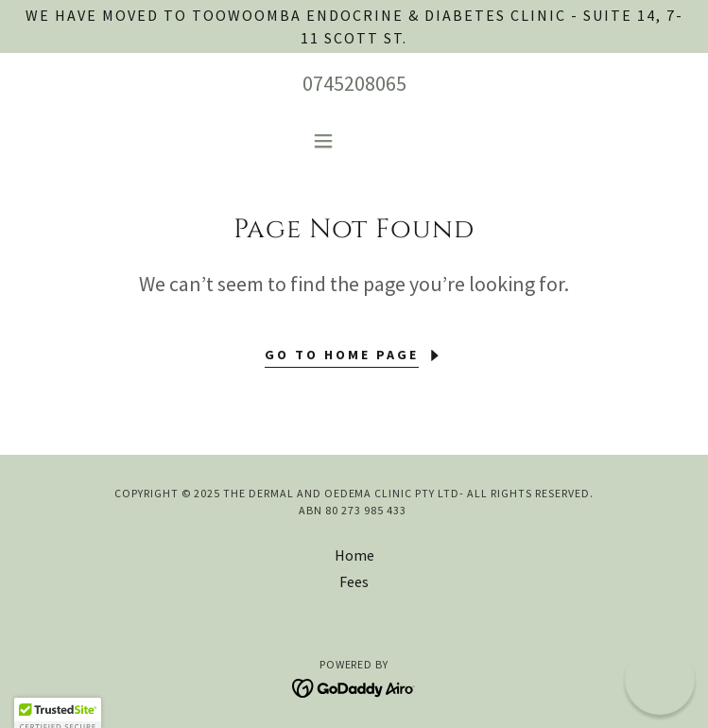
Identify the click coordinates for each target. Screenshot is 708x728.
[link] (354, 686)
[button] (354, 141)
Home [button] (354, 555)
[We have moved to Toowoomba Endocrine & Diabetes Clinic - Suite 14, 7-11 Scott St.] (354, 26)
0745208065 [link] (354, 83)
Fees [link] (354, 581)
